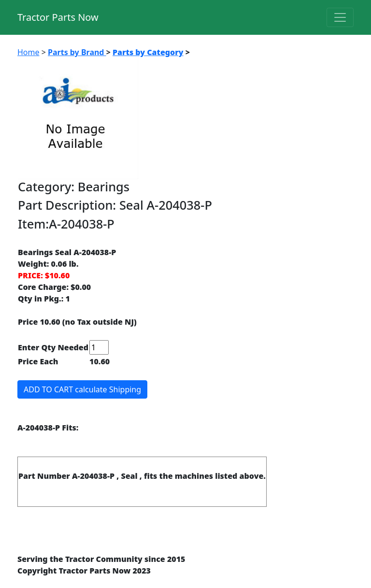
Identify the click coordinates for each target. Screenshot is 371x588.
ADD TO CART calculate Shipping (82, 389)
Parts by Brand (77, 52)
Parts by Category (148, 52)
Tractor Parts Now (58, 17)
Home (29, 52)
